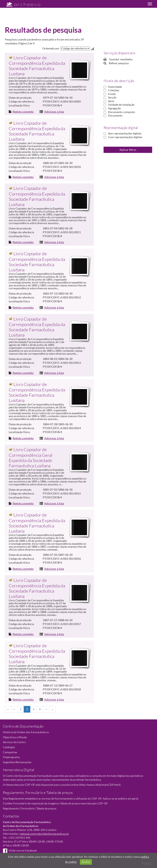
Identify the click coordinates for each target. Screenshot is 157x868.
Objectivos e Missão (15, 737)
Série (111, 101)
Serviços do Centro (14, 742)
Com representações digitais (125, 137)
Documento (115, 115)
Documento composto (122, 112)
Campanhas (10, 752)
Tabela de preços (46, 808)
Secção (112, 97)
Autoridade (115, 87)
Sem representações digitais (125, 133)
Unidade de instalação (121, 105)
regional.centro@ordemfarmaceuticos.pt (44, 834)
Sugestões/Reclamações (17, 762)
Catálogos (9, 747)
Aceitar (86, 862)
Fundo (112, 94)
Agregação (114, 108)
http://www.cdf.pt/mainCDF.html (100, 785)
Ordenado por (51, 48)
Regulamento (11, 808)
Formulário (28, 808)
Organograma (11, 757)
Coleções (114, 90)
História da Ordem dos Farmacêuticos (26, 732)
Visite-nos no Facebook (20, 850)
